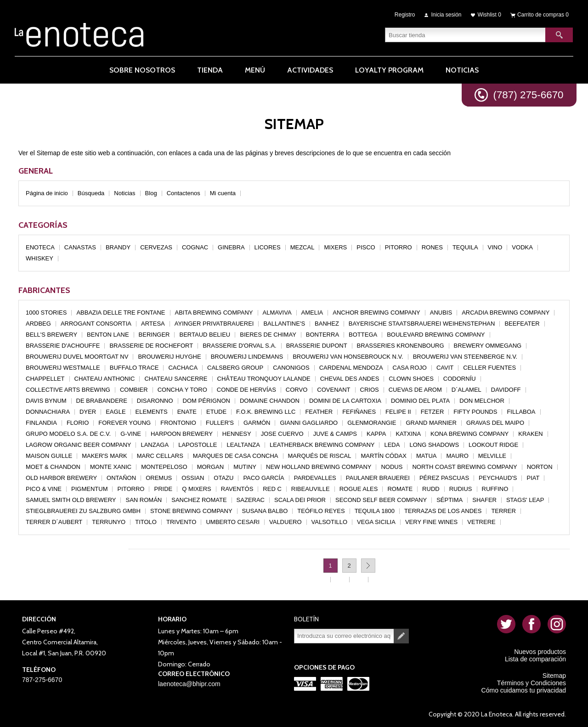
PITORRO (399, 247)
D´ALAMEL (466, 390)
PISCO (366, 247)
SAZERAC (251, 500)
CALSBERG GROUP (235, 368)
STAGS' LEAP (525, 500)
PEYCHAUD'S (498, 478)
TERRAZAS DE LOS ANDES (443, 511)
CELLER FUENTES (489, 368)
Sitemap (554, 676)
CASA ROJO (410, 368)
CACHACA (183, 368)
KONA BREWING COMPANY (469, 434)
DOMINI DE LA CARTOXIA (345, 401)
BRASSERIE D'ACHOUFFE (63, 346)
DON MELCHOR (482, 401)
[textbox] (465, 34)
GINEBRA (231, 247)
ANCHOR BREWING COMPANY (376, 313)
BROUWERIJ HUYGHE (169, 357)
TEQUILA (465, 247)
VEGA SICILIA (376, 522)
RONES (432, 247)
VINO (495, 247)
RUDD (431, 489)
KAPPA (376, 434)
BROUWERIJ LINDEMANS (247, 357)
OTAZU (223, 478)
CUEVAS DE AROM (415, 390)
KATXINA (408, 434)
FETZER (433, 412)
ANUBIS (441, 313)
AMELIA (312, 313)
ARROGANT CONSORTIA (96, 324)
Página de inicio (47, 193)
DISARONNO (155, 401)
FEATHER (319, 412)
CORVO (297, 390)
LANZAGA (155, 445)
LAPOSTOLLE (198, 445)
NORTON (540, 467)
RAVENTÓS (237, 489)
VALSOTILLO (330, 522)
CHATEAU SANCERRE (176, 379)
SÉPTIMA (449, 500)
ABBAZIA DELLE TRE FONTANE (121, 313)
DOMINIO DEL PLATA (420, 401)
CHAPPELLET (45, 379)
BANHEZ (327, 324)
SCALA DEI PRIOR (300, 500)
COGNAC (195, 247)
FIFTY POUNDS (475, 412)
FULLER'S (220, 423)
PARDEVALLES (315, 478)
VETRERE (481, 522)
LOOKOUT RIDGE (493, 445)
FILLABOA (521, 412)
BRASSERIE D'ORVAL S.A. (239, 346)
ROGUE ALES (359, 489)
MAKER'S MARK (105, 456)
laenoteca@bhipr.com (189, 684)
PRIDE (163, 489)
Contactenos (184, 193)
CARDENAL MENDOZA (351, 368)
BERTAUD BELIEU (205, 335)
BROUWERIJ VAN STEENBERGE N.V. (465, 357)
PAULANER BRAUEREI (378, 478)
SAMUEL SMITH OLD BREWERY (71, 500)
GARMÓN (257, 423)
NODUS (392, 467)
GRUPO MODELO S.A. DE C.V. (68, 434)
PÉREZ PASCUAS (444, 478)
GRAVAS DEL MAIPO (495, 423)
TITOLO (146, 522)
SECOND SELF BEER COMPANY (381, 500)
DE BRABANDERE (102, 401)
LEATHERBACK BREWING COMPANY (322, 445)
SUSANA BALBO (265, 511)
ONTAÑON (121, 478)
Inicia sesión (447, 15)
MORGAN (211, 467)
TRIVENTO (181, 522)
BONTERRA (322, 335)
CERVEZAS (156, 247)
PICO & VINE (44, 489)
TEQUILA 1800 (375, 511)
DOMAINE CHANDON (270, 401)
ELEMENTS (152, 412)
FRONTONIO (178, 423)
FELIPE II (398, 412)
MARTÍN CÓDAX (383, 456)
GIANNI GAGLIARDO (309, 423)
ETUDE (216, 412)
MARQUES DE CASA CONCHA (236, 456)
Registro (405, 15)
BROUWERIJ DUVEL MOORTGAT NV (77, 357)
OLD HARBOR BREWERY (61, 478)
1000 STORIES (46, 313)
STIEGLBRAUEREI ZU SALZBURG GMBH (83, 511)
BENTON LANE (108, 335)
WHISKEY (40, 258)
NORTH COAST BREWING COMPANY (464, 467)
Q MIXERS (197, 489)
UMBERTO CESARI (233, 522)
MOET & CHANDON (53, 467)
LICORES (268, 247)
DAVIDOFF (506, 390)
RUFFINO (495, 489)
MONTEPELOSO (164, 467)
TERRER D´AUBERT (54, 522)
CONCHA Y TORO (182, 390)
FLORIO (78, 423)
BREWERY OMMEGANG (488, 346)
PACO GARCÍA (263, 478)
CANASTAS (80, 247)
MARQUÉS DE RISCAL (320, 456)
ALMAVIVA (277, 313)
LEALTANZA (243, 445)
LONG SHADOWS (434, 445)
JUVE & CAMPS (335, 434)
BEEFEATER (522, 324)
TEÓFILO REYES (321, 511)
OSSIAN (193, 478)
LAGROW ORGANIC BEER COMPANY (78, 445)
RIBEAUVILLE (311, 489)
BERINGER (154, 335)
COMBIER (134, 390)
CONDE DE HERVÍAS (246, 390)
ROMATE (400, 489)
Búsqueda (91, 193)
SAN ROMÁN (144, 500)
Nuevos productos (540, 652)
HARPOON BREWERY (182, 434)
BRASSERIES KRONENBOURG (401, 346)
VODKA (522, 247)
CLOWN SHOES (411, 379)
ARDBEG (38, 324)
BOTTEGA (363, 335)
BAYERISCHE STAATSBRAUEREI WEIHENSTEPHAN (422, 324)
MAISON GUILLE (49, 456)
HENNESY (237, 434)
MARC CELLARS (160, 456)
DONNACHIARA (48, 412)
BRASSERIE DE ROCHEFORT (151, 346)
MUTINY (245, 467)
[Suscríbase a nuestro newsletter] (344, 636)
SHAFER (484, 500)
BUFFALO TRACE (134, 368)
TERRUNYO (109, 522)
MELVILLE (492, 456)
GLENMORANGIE (372, 423)
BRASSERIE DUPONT (317, 346)
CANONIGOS (291, 368)
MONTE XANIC (111, 467)
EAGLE (116, 412)
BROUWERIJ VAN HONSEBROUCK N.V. (348, 357)
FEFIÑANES (359, 412)
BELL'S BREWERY (51, 335)
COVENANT (334, 390)
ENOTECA (40, 247)
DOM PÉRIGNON (206, 401)
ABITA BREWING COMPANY (214, 313)
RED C (272, 489)
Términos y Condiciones (531, 683)
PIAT (533, 478)
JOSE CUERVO (282, 434)
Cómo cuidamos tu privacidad (524, 690)
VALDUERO (286, 522)
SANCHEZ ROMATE (199, 500)
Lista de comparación (535, 659)
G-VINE (131, 434)
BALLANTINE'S (284, 324)
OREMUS (159, 478)
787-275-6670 (42, 680)
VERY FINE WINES (431, 522)
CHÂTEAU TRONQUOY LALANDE (264, 379)
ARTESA (153, 324)
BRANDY (118, 247)
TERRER (503, 511)
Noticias (124, 193)
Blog (151, 193)
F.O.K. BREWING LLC (266, 412)
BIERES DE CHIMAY (268, 335)
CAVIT (445, 368)
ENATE (187, 412)
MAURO (457, 456)
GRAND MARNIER (431, 423)
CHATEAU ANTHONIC (105, 379)
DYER (88, 412)
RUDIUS (461, 489)
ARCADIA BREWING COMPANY (506, 313)
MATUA (427, 456)
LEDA (392, 445)
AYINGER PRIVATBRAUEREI (214, 324)
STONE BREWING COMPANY (191, 511)
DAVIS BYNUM (46, 401)
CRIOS (370, 390)
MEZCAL (302, 247)
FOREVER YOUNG (124, 423)
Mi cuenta (223, 193)
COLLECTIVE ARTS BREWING (68, 390)
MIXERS (335, 247)
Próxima (368, 566)
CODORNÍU (460, 379)
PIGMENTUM (89, 489)
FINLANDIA (41, 423)
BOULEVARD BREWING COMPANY (436, 335)
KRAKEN (530, 434)
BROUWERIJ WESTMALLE (63, 368)
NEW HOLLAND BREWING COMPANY (319, 467)
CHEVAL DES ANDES (350, 379)
